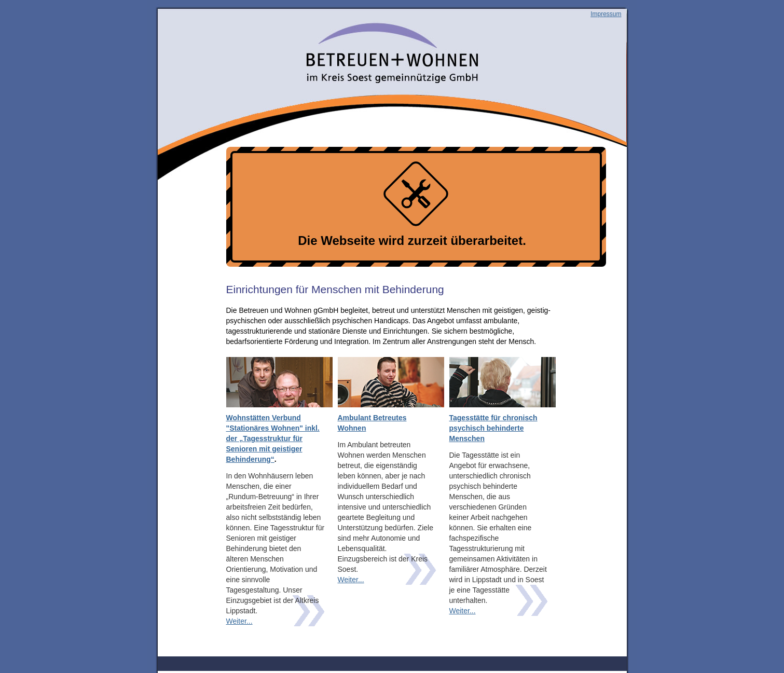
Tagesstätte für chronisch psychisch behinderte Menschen (493, 428)
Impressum (606, 14)
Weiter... (239, 621)
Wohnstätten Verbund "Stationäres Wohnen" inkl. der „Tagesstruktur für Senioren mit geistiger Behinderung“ (273, 438)
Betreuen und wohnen (215, 50)
